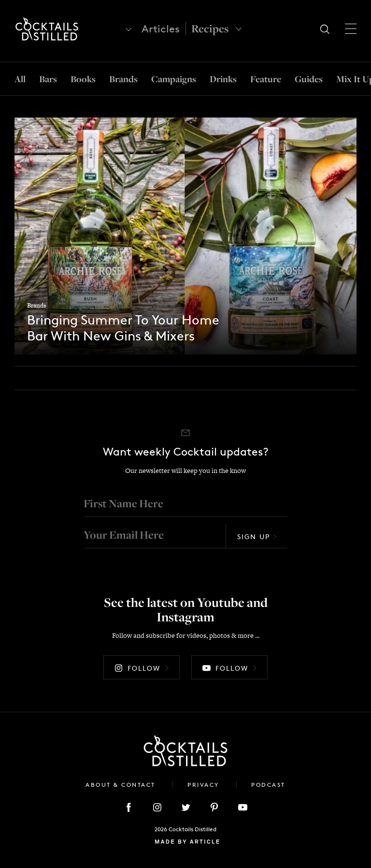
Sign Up (257, 532)
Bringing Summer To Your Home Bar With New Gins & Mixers (126, 318)
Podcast (268, 780)
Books (84, 79)
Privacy (205, 780)
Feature (262, 79)
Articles (161, 29)
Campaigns (172, 79)
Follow (142, 664)
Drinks (221, 79)
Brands (123, 79)
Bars (50, 79)
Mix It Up (350, 79)
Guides (304, 79)
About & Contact (122, 780)
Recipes (210, 29)
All (21, 79)
